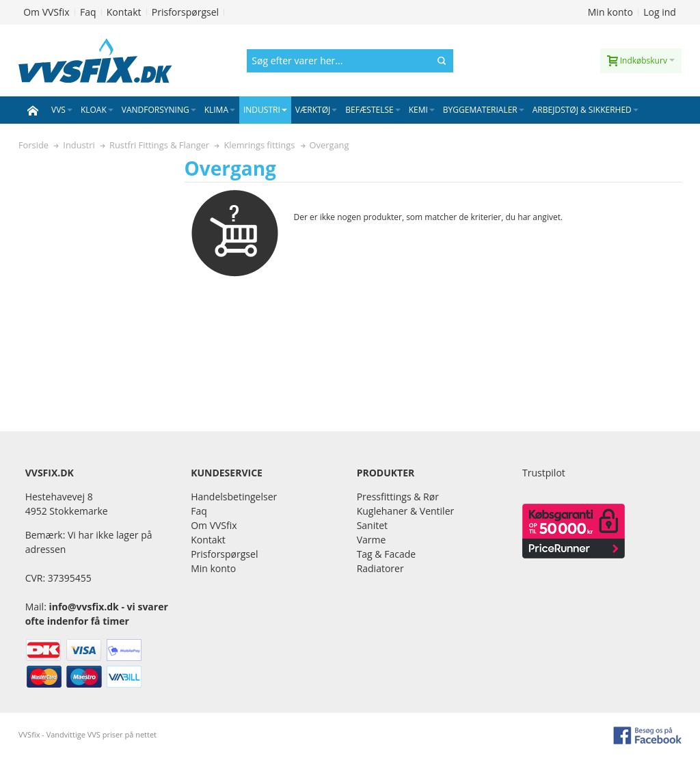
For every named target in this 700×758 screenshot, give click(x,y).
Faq (88, 12)
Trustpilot (544, 473)
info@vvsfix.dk (83, 607)
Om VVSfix (46, 12)
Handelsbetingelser (234, 497)
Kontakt (124, 12)
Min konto (610, 12)
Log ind (660, 12)
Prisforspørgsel (185, 12)
